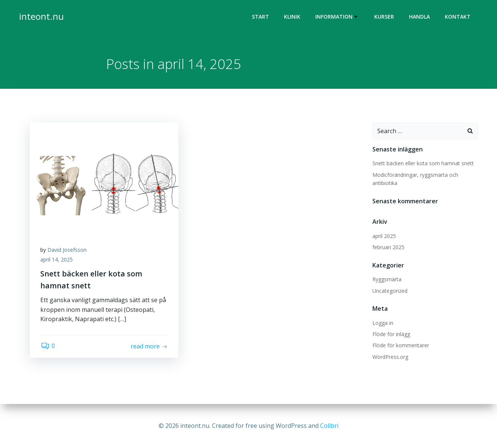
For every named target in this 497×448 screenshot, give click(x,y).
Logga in (382, 323)
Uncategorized (390, 291)
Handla (420, 17)
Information (338, 17)
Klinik (293, 17)
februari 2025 (388, 248)
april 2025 (384, 236)
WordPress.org (390, 357)
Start (261, 17)
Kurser (385, 17)
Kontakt (458, 17)
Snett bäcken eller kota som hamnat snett (423, 164)
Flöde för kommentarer (400, 346)
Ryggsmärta (387, 280)
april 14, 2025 (57, 261)
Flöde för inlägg (391, 334)
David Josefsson (68, 251)
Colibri (329, 426)
